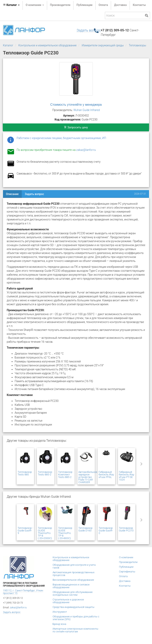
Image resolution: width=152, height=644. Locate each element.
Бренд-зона (59, 624)
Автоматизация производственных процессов (74, 574)
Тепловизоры (137, 45)
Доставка (120, 5)
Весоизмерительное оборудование (73, 580)
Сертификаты (127, 572)
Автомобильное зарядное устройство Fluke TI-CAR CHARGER (88, 477)
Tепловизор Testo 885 (25, 473)
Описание (12, 194)
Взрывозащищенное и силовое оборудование (71, 586)
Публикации (84, 5)
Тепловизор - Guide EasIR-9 (25, 531)
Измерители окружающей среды (103, 45)
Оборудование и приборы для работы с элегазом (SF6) (76, 618)
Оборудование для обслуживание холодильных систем (73, 593)
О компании (126, 557)
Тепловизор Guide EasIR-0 (106, 531)
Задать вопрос (89, 30)
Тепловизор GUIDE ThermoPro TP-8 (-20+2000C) (45, 533)
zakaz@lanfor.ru (86, 150)
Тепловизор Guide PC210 (126, 529)
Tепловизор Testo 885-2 (45, 473)
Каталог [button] (11, 5)
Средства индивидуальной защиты (74, 607)
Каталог (8, 45)
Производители (60, 5)
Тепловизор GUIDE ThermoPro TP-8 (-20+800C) (65, 533)
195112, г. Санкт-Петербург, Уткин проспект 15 (23, 592)
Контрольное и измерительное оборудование (47, 45)
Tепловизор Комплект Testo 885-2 (65, 475)
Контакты (139, 5)
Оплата (103, 5)
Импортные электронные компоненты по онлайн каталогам (76, 630)
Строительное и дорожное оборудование (68, 601)
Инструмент (60, 612)
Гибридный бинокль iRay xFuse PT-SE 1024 (127, 476)
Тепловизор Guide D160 (85, 529)
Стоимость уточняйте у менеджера (76, 105)
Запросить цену (76, 127)
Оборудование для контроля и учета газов (74, 566)
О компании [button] (35, 5)
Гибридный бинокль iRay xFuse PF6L (106, 475)
